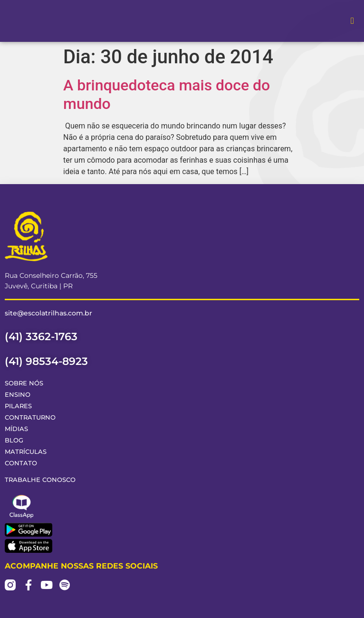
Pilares (18, 406)
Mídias (16, 429)
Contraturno (30, 417)
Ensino (18, 395)
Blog (14, 440)
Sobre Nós (24, 383)
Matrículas (26, 452)
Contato (21, 463)
